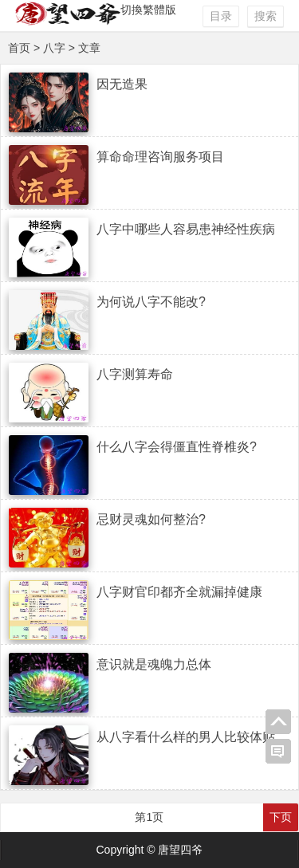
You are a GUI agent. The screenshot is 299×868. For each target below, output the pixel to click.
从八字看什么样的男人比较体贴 (186, 737)
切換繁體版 (148, 10)
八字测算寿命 (135, 374)
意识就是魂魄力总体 (154, 664)
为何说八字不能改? (151, 302)
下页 (281, 817)
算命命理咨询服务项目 (160, 157)
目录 (221, 16)
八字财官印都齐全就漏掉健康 (179, 592)
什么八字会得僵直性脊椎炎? (177, 447)
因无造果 (122, 84)
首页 (19, 48)
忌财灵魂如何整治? (151, 519)
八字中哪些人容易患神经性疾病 (186, 229)
